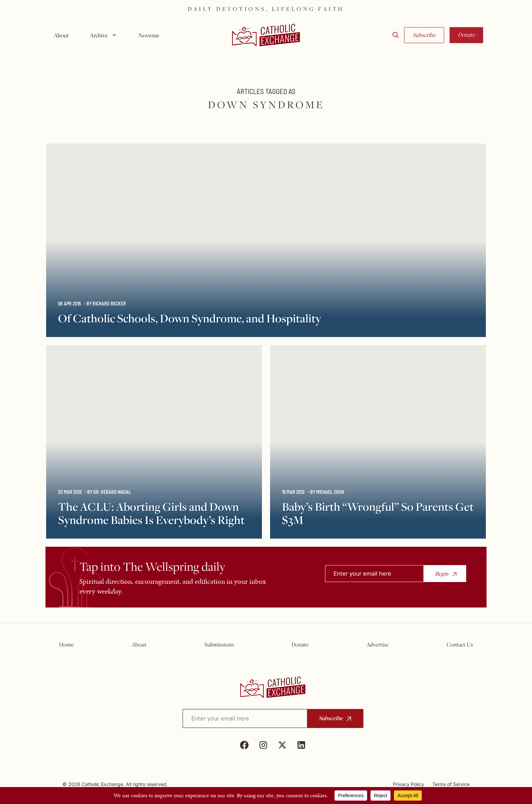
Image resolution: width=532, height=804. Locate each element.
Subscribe (424, 35)
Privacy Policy (408, 784)
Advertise (378, 644)
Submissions (219, 644)
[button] (396, 35)
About (61, 35)
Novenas (149, 35)
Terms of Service (451, 784)
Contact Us (460, 644)
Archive (106, 35)
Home (66, 644)
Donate (466, 35)
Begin (442, 574)
